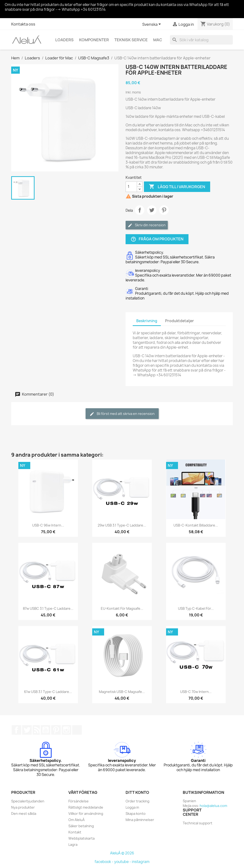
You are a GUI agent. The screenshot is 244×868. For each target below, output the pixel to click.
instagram (141, 862)
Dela (140, 210)
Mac (158, 40)
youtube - (123, 862)
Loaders (64, 40)
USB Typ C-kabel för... (196, 608)
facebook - (104, 862)
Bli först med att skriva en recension (122, 414)
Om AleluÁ (76, 820)
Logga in (132, 807)
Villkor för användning (86, 814)
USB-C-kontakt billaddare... (196, 525)
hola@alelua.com (213, 806)
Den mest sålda (24, 814)
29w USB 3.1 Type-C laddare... (122, 525)
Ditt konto (137, 792)
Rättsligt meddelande (86, 807)
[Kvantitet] (131, 187)
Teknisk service (131, 40)
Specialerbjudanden (28, 801)
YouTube (46, 730)
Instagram (66, 730)
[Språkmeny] (152, 25)
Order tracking (137, 801)
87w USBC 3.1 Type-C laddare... (48, 608)
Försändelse (79, 801)
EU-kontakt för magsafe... (122, 608)
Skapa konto (136, 814)
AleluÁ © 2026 (122, 853)
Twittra (152, 210)
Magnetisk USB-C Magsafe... (122, 692)
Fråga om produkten (157, 239)
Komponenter (94, 40)
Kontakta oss (23, 24)
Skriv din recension (147, 225)
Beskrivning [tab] (147, 321)
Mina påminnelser (140, 820)
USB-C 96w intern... (48, 525)
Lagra (73, 845)
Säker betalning (81, 826)
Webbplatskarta (81, 838)
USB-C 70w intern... (196, 692)
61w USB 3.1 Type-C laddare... (48, 692)
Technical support (198, 823)
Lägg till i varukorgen (177, 187)
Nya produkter (23, 807)
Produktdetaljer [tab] (180, 321)
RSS (36, 730)
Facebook (16, 730)
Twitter (27, 730)
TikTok (77, 730)
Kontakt (75, 832)
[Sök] (201, 40)
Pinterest (164, 210)
